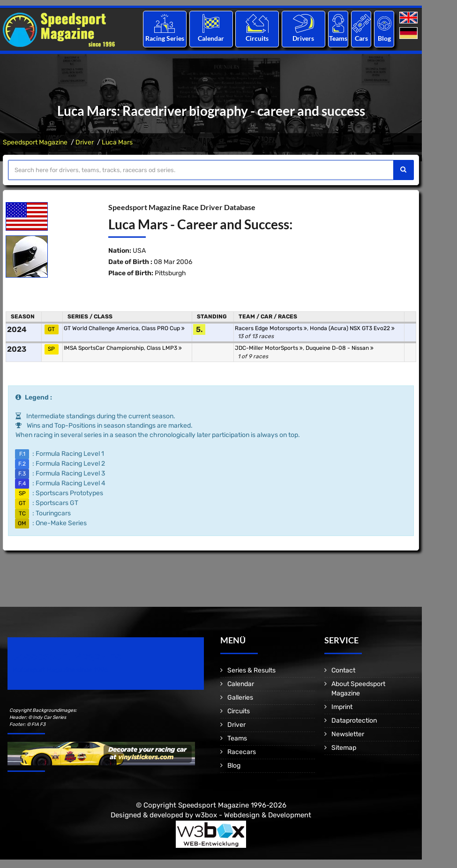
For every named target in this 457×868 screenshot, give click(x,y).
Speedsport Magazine (35, 142)
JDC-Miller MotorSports (269, 348)
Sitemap (344, 748)
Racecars (242, 752)
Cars (361, 38)
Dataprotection (354, 721)
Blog (384, 38)
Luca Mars (117, 142)
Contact (343, 670)
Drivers (303, 38)
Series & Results (251, 670)
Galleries (240, 698)
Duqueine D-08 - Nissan (340, 348)
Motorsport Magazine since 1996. (61, 670)
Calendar (211, 38)
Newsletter (348, 734)
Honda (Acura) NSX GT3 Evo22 (352, 328)
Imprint (342, 707)
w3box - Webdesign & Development (253, 815)
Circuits (257, 38)
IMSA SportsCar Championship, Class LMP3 (123, 348)
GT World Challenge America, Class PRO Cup (124, 328)
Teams (338, 38)
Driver (85, 142)
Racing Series (165, 38)
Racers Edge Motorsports (271, 328)
